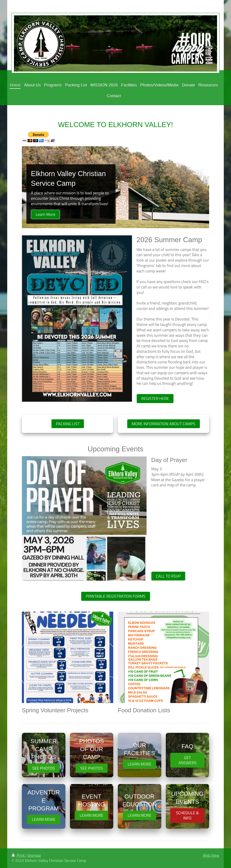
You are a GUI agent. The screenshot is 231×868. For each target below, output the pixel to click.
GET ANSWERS (187, 760)
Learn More (45, 214)
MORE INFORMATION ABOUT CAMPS (164, 424)
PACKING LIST (68, 424)
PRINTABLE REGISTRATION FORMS (116, 596)
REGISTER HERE (155, 398)
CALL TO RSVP (168, 576)
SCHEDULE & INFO (187, 816)
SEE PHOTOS (44, 768)
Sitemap (34, 855)
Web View (211, 855)
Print (19, 855)
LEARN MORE (140, 764)
